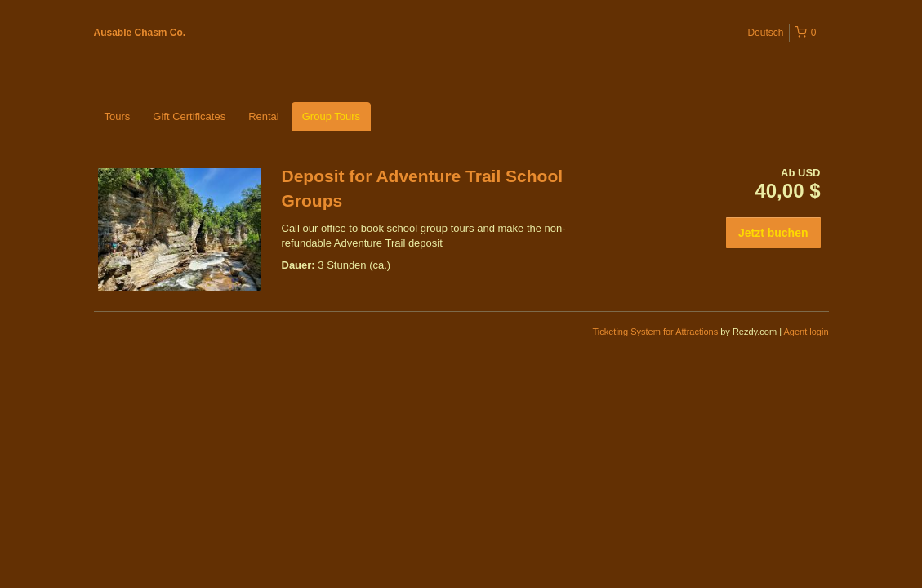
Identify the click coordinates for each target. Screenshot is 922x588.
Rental (264, 116)
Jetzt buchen (773, 233)
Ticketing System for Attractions (657, 332)
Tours (118, 116)
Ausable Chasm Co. (140, 33)
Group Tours (331, 116)
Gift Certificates (189, 116)
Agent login (806, 332)
